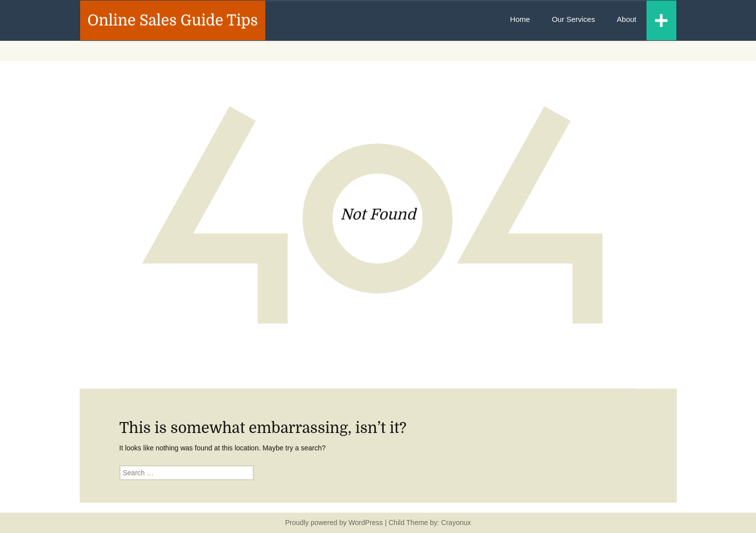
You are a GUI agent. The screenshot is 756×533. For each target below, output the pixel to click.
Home (520, 19)
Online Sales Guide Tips (173, 20)
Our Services (574, 19)
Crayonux (455, 523)
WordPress (366, 523)
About (626, 19)
